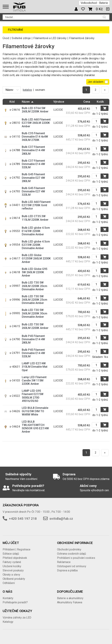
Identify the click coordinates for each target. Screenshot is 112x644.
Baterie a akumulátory (70, 598)
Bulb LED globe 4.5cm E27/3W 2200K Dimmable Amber (36, 245)
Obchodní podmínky (69, 549)
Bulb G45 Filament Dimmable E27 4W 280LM (33, 178)
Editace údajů (11, 554)
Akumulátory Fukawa (70, 602)
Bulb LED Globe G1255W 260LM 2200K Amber (36, 258)
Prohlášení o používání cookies (76, 558)
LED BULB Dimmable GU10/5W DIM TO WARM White (35, 411)
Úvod (6, 38)
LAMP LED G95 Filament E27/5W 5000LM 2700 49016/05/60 (33, 396)
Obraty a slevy (11, 575)
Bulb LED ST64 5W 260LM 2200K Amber (35, 110)
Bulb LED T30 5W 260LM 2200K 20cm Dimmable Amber (34, 286)
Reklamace (64, 562)
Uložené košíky (12, 566)
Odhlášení (9, 583)
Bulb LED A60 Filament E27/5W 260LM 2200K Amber (36, 123)
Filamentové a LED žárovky (50, 38)
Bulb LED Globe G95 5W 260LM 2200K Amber (34, 272)
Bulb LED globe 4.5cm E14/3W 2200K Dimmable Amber (36, 231)
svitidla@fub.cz (61, 519)
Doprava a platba (67, 570)
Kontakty (8, 598)
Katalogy (8, 622)
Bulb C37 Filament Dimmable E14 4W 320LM (33, 164)
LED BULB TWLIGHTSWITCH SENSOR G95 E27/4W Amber (35, 427)
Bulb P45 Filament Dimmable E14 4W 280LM (33, 339)
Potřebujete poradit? (15, 602)
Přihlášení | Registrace (17, 549)
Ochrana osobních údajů (72, 554)
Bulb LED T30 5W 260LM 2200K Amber (35, 326)
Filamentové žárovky (82, 38)
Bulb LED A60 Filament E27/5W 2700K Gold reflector (36, 205)
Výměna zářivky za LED (17, 618)
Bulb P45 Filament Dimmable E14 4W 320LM (33, 353)
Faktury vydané (12, 562)
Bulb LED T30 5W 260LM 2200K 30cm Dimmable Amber (34, 313)
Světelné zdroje (21, 38)
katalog (27, 90)
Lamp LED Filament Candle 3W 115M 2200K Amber (34, 380)
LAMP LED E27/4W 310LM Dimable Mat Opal (35, 367)
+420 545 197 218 (23, 519)
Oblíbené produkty (14, 579)
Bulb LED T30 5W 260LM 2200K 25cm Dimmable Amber (34, 300)
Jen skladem (98, 82)
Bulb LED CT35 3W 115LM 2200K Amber (35, 218)
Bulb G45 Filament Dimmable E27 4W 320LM (33, 191)
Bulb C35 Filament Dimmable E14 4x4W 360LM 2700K (35, 137)
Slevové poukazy (13, 570)
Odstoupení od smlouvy (72, 566)
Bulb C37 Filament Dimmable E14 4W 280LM (33, 150)
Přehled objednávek (15, 558)
